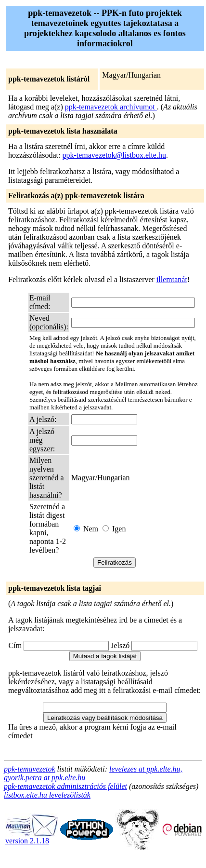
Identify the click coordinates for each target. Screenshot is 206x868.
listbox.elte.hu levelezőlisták (47, 795)
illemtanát (172, 279)
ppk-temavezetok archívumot (111, 107)
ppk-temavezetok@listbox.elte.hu (114, 155)
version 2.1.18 (32, 837)
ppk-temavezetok (30, 769)
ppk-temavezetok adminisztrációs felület (65, 786)
